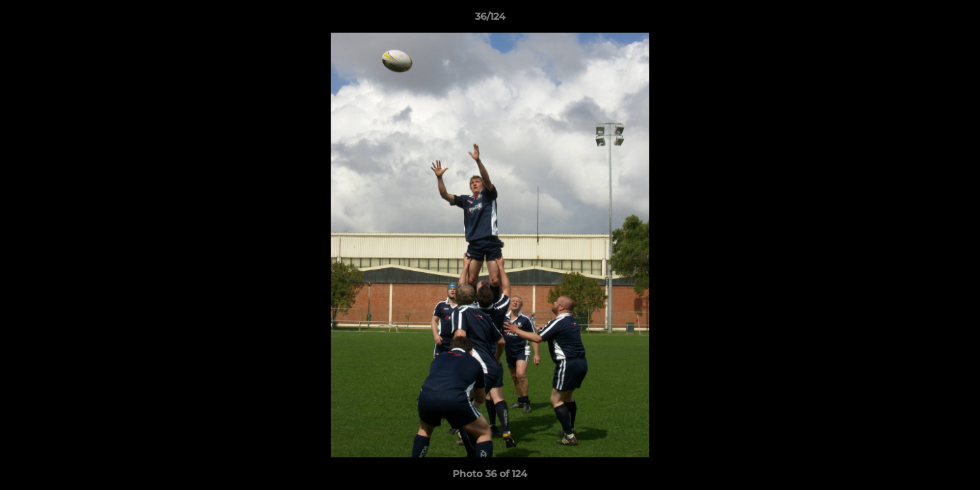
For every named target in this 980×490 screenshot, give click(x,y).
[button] (955, 20)
